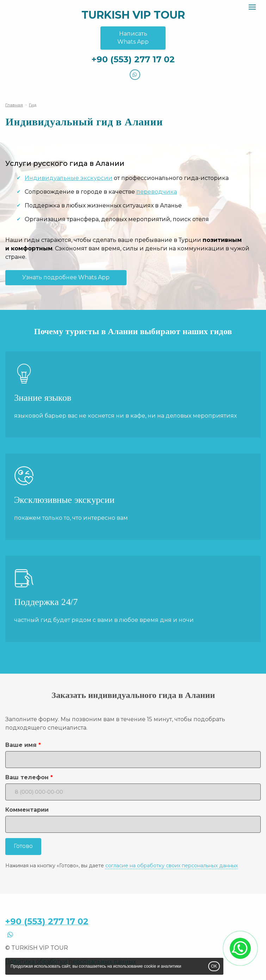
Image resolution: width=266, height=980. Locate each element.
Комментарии (27, 810)
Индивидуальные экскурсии (69, 178)
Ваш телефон (27, 777)
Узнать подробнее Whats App (66, 277)
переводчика (157, 192)
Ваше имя (21, 745)
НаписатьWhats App (133, 38)
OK (214, 966)
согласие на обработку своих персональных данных (172, 866)
